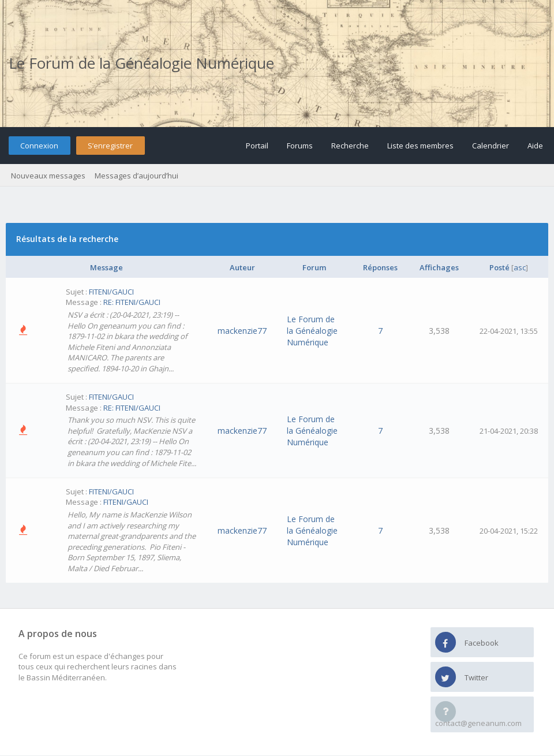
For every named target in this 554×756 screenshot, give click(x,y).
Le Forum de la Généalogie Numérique (141, 63)
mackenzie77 (242, 331)
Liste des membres (420, 146)
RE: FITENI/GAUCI (132, 302)
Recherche (350, 146)
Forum (314, 267)
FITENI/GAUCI (111, 292)
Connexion (39, 146)
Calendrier (491, 146)
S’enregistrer (110, 146)
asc (520, 267)
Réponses (380, 267)
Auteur (242, 267)
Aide (535, 146)
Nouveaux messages (48, 176)
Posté (499, 267)
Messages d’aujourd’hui (136, 176)
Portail (257, 146)
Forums (300, 146)
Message (106, 267)
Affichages (439, 267)
